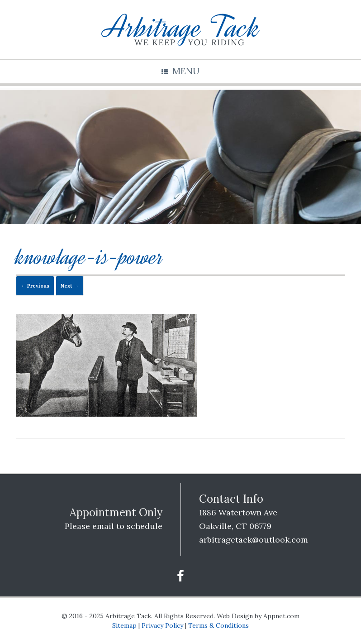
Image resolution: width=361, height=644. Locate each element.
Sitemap (124, 625)
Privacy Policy (162, 625)
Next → (70, 286)
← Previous (35, 286)
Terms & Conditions (218, 625)
